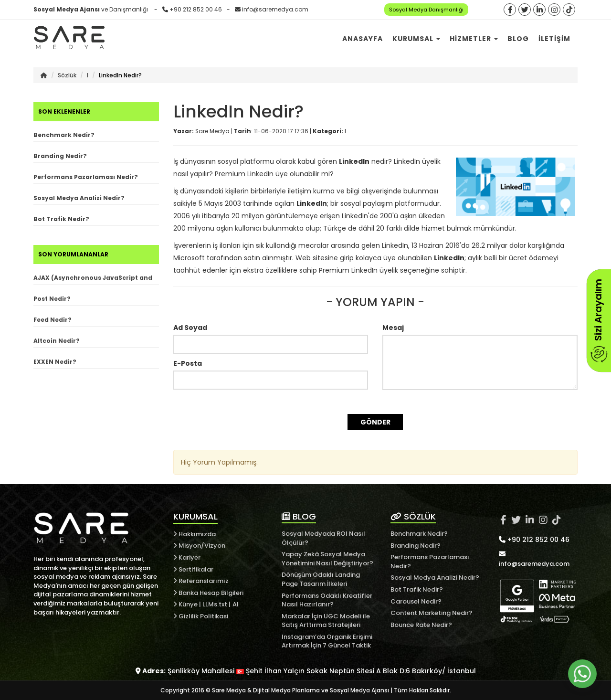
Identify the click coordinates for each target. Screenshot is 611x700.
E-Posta (188, 363)
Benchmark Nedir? (64, 135)
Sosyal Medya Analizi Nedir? (79, 198)
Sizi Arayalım (598, 321)
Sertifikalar (193, 569)
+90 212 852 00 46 (196, 9)
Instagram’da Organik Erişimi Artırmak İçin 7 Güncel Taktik (327, 641)
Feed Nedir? (53, 320)
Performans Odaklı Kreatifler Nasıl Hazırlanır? (327, 600)
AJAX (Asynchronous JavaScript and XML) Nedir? (93, 279)
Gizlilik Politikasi (201, 616)
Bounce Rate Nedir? (421, 625)
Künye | (188, 604)
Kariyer (187, 557)
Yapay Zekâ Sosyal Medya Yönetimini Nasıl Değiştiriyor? (327, 559)
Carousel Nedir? (416, 601)
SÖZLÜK (413, 516)
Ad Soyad (190, 328)
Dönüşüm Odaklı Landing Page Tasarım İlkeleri (321, 579)
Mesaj (393, 328)
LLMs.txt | (216, 604)
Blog (518, 39)
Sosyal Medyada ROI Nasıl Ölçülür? (323, 538)
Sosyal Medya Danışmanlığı (426, 10)
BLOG (299, 516)
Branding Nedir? (60, 156)
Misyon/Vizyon (199, 546)
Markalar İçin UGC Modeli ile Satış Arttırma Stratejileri (326, 621)
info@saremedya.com (275, 9)
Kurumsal (416, 39)
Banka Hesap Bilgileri (208, 593)
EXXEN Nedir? (55, 362)
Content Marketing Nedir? (432, 613)
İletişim (554, 39)
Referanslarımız (201, 581)
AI (236, 604)
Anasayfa (363, 39)
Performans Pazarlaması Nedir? (86, 177)
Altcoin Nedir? (57, 341)
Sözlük (67, 75)
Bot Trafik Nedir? (61, 219)
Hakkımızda (195, 534)
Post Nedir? (52, 299)
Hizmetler (474, 39)
